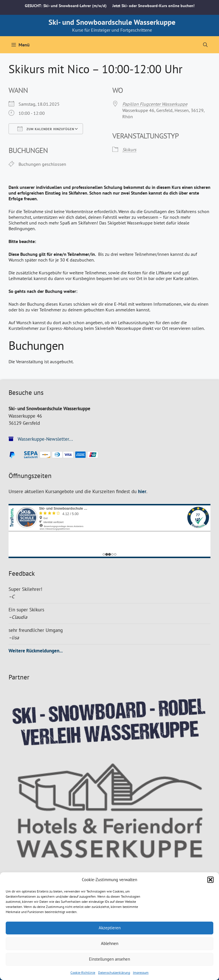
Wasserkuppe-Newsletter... (41, 439)
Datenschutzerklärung (114, 972)
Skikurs (129, 150)
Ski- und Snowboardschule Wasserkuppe (112, 22)
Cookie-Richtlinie (83, 972)
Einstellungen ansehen (109, 959)
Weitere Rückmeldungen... (36, 651)
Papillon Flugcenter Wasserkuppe (155, 104)
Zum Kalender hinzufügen (46, 129)
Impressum (141, 972)
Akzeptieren (110, 928)
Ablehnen (110, 943)
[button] (210, 880)
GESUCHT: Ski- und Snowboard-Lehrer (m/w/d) (66, 6)
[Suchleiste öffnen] (205, 45)
